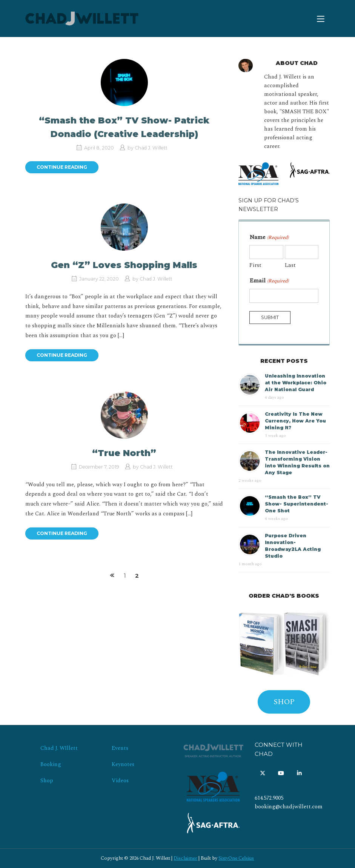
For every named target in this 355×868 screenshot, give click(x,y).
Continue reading (62, 167)
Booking (51, 765)
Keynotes (123, 765)
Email (269, 281)
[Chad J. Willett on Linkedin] (299, 774)
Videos (120, 781)
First (255, 265)
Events (120, 748)
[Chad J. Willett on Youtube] (281, 774)
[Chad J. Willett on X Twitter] (263, 774)
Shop (47, 781)
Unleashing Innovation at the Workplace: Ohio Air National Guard (296, 383)
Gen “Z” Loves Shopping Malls (124, 265)
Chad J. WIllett (59, 748)
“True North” (124, 453)
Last (290, 265)
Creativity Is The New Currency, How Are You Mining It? (295, 421)
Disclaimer (185, 858)
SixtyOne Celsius (236, 858)
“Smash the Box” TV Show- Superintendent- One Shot (297, 504)
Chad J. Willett (151, 148)
